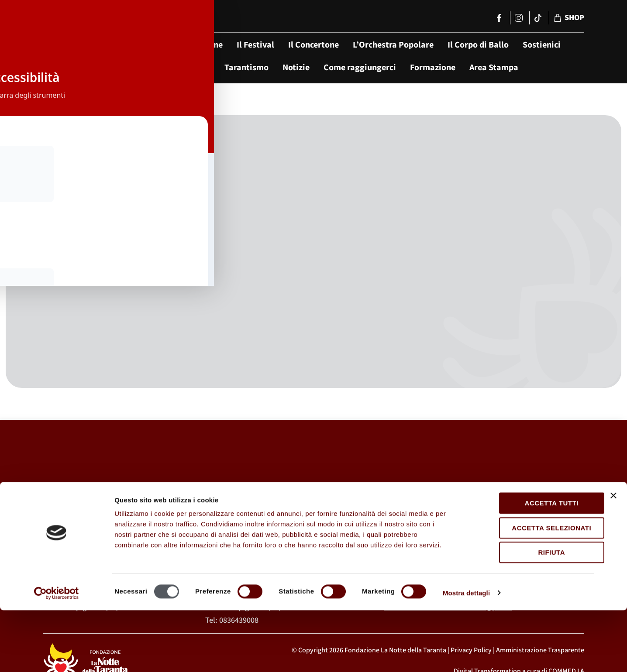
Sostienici (542, 45)
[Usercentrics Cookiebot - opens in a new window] (57, 655)
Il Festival (255, 45)
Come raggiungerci (360, 68)
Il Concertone (313, 45)
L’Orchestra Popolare (393, 45)
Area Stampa (494, 68)
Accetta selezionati (532, 590)
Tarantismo (246, 68)
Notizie (296, 68)
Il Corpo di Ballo (478, 45)
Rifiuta (532, 615)
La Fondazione (195, 45)
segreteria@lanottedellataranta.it (463, 540)
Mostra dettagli (466, 655)
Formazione (433, 68)
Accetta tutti (532, 565)
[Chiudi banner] (613, 558)
